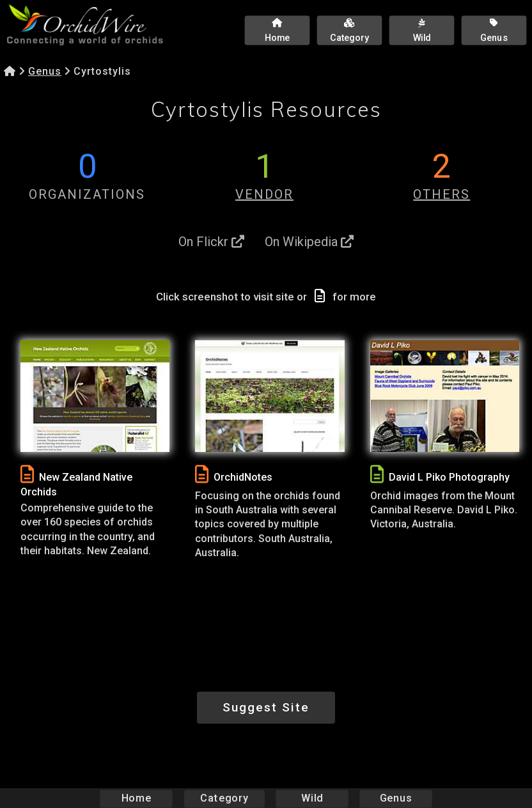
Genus (45, 71)
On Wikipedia (309, 242)
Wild (312, 798)
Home (137, 798)
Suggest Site (266, 707)
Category (224, 798)
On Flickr (211, 242)
